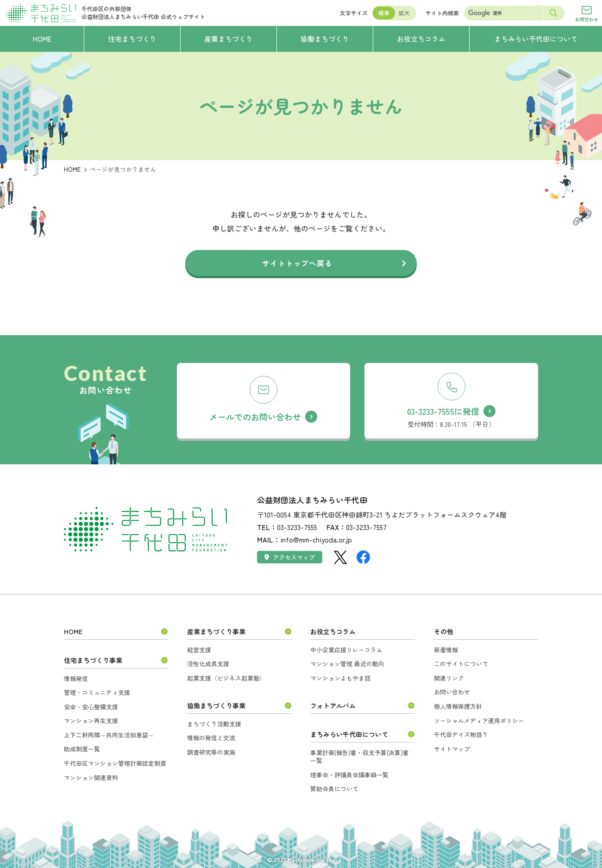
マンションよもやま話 (340, 678)
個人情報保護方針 (458, 706)
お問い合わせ (452, 692)
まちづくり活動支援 (214, 724)
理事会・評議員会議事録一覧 (349, 775)
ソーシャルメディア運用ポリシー (479, 721)
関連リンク (449, 678)
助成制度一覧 (82, 749)
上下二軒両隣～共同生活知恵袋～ (109, 735)
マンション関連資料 (91, 777)
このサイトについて (461, 664)
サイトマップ (452, 749)
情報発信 (76, 678)
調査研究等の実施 (211, 752)
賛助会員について (334, 789)
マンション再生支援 (91, 721)
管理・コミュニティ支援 (97, 692)
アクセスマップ (290, 557)
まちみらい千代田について (349, 734)
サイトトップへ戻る (297, 263)
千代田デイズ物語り (461, 734)
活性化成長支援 (208, 664)
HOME (72, 169)
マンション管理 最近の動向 (347, 664)
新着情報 (446, 650)
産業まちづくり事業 (216, 631)
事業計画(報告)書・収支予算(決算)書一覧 (360, 757)
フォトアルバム (333, 706)
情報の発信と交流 (211, 738)
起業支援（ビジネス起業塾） (226, 678)
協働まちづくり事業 (216, 706)
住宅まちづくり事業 (93, 660)
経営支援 (199, 650)
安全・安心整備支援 (91, 707)
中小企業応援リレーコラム (346, 650)
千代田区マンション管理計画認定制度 (115, 763)
